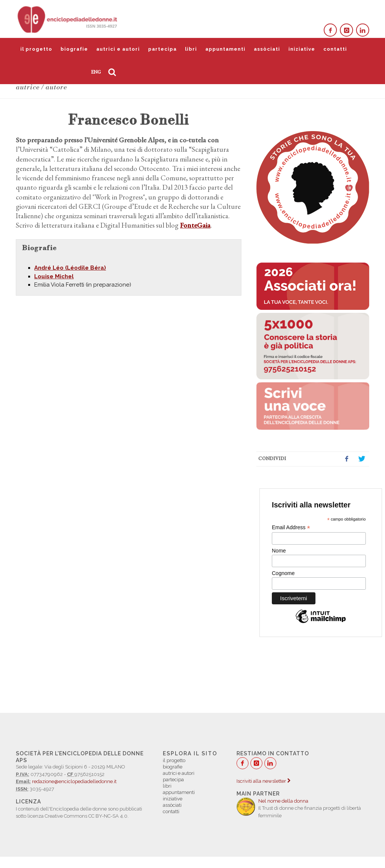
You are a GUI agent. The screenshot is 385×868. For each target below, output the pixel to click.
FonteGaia (195, 225)
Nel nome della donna (283, 801)
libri (191, 49)
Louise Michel (54, 276)
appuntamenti (225, 49)
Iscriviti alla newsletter (263, 781)
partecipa (162, 49)
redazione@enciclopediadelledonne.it (74, 781)
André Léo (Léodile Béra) (70, 268)
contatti (335, 49)
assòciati (267, 49)
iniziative (302, 49)
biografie (74, 49)
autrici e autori (118, 49)
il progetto (36, 49)
